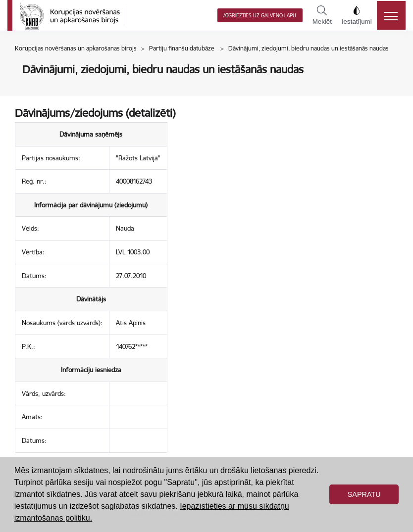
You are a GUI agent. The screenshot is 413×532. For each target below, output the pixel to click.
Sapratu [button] (364, 494)
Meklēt (322, 15)
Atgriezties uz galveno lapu (260, 16)
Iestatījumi (357, 15)
